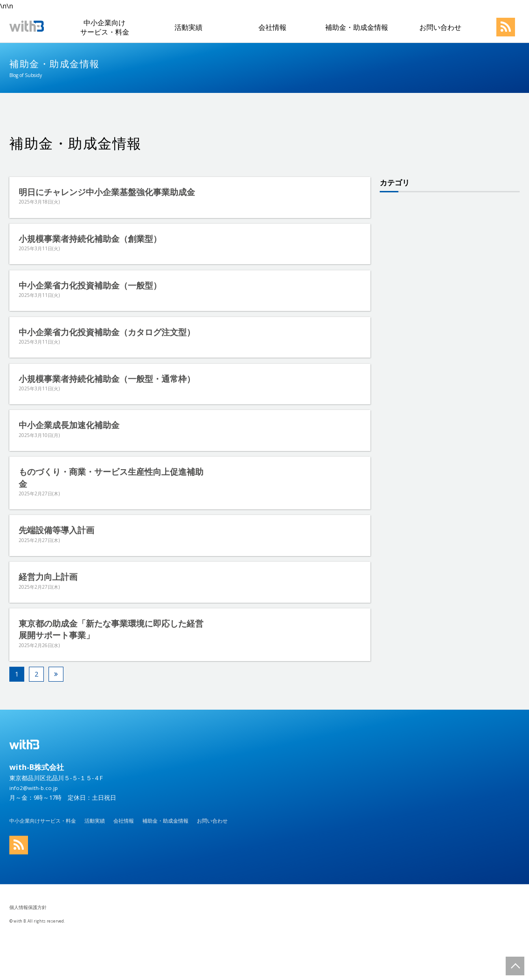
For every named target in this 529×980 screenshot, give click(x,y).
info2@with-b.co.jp (35, 824)
